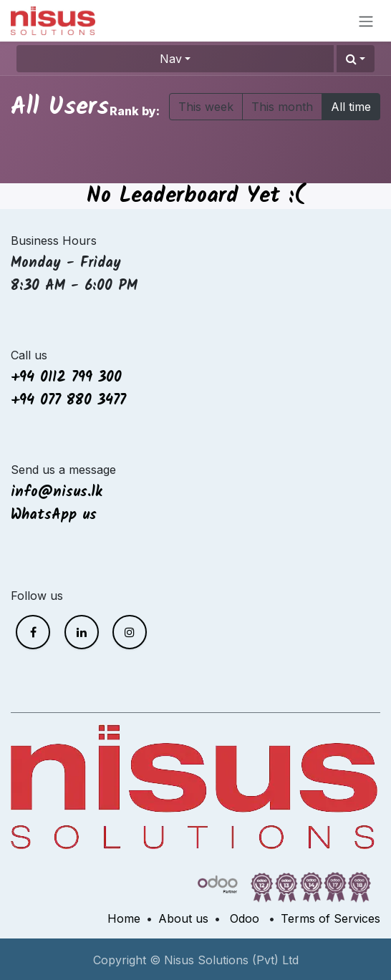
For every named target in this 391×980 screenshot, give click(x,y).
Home (124, 918)
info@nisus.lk (57, 493)
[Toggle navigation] (366, 21)
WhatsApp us (57, 515)
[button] (356, 59)
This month (282, 107)
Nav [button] (171, 59)
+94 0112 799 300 (66, 378)
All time (351, 107)
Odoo (245, 918)
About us (183, 918)
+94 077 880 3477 (68, 401)
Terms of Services (330, 918)
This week (206, 107)
